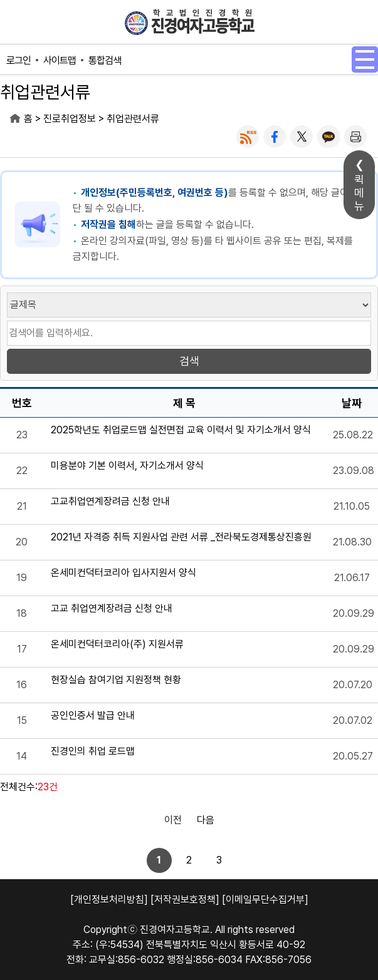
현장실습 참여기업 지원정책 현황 (116, 680)
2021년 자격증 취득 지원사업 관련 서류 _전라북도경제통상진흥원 (181, 538)
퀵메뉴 (359, 193)
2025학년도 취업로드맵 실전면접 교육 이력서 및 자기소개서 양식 (181, 431)
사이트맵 (60, 60)
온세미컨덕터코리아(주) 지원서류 (117, 645)
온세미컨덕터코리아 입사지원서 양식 (123, 573)
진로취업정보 (70, 119)
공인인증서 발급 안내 (93, 716)
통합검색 (105, 60)
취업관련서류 (133, 119)
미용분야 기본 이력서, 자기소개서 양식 (127, 466)
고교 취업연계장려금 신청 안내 (112, 609)
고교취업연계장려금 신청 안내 (110, 502)
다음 (206, 820)
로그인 (18, 60)
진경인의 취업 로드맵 (93, 752)
